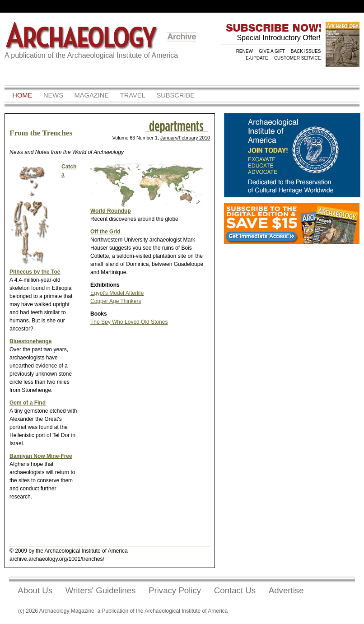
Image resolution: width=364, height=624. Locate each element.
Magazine (92, 95)
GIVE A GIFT (272, 51)
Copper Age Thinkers (116, 301)
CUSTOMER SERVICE (298, 58)
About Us (35, 590)
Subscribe (175, 95)
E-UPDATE (257, 58)
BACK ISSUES (306, 51)
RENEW (245, 51)
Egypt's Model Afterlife (117, 293)
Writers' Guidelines (101, 590)
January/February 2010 (185, 138)
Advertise (286, 590)
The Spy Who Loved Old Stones (129, 322)
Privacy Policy (175, 590)
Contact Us (235, 590)
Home (22, 95)
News (53, 95)
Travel (133, 95)
